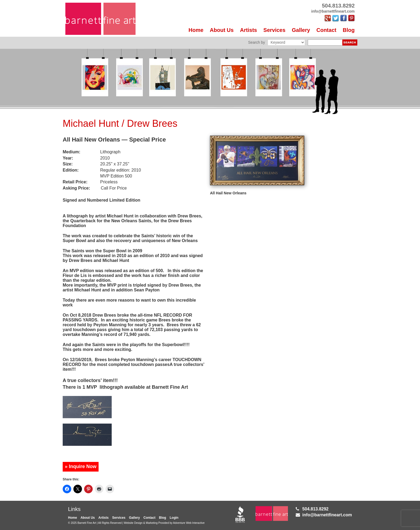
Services (274, 30)
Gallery (301, 30)
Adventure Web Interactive (189, 523)
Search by (256, 42)
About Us (222, 30)
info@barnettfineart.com (327, 515)
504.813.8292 (316, 509)
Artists (248, 30)
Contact (326, 30)
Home (196, 30)
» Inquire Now (81, 466)
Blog (349, 30)
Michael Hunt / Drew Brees (120, 123)
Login (174, 518)
